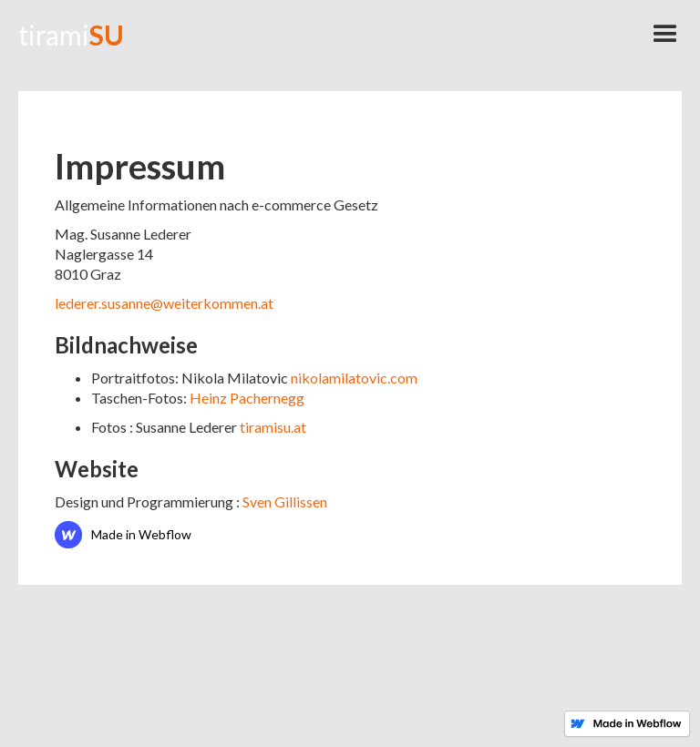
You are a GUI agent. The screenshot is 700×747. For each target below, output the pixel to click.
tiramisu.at (273, 427)
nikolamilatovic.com (354, 378)
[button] (665, 35)
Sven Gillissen (285, 501)
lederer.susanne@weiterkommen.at (164, 303)
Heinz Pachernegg (247, 398)
